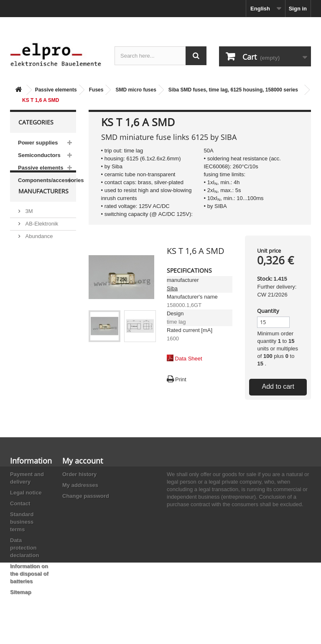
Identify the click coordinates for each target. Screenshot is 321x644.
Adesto (33, 298)
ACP (30, 285)
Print (181, 379)
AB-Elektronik (41, 240)
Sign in (298, 9)
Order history (79, 474)
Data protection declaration (24, 548)
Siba (172, 288)
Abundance (38, 253)
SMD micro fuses (136, 90)
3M (28, 228)
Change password (86, 496)
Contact (20, 503)
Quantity (268, 311)
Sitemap (21, 592)
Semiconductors (39, 155)
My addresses (80, 485)
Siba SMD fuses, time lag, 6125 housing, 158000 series (233, 90)
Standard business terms (22, 522)
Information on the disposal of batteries (29, 574)
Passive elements (56, 90)
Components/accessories (47, 180)
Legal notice (26, 493)
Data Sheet (189, 359)
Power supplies (38, 143)
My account (83, 461)
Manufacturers (43, 211)
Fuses (96, 90)
